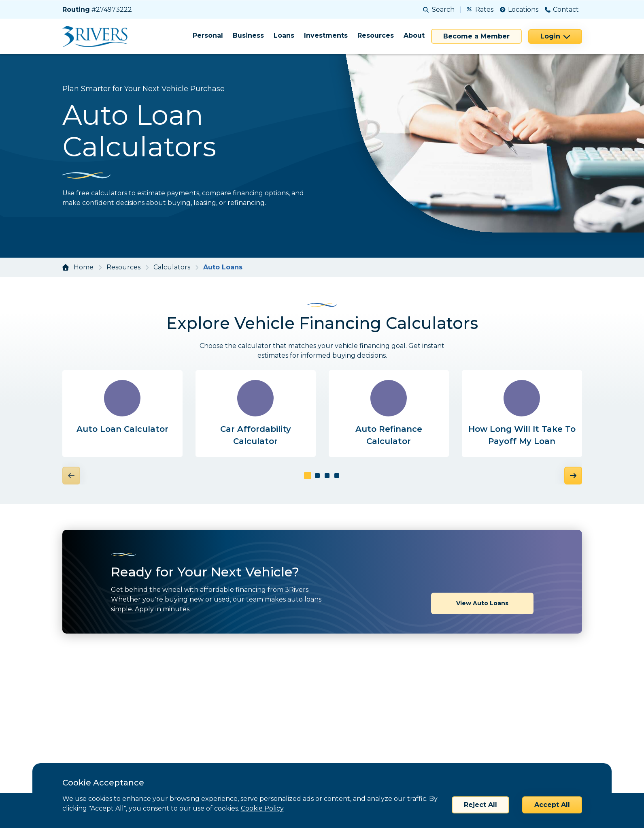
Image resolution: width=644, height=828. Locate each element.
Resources (376, 35)
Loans (284, 35)
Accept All (552, 805)
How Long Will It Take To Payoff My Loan (522, 435)
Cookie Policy (262, 808)
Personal (208, 35)
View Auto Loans (482, 576)
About (414, 35)
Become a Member (476, 36)
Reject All (480, 805)
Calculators (172, 267)
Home (84, 267)
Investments (326, 35)
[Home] (98, 36)
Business (248, 35)
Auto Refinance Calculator (389, 435)
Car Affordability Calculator (256, 435)
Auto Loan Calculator (122, 429)
